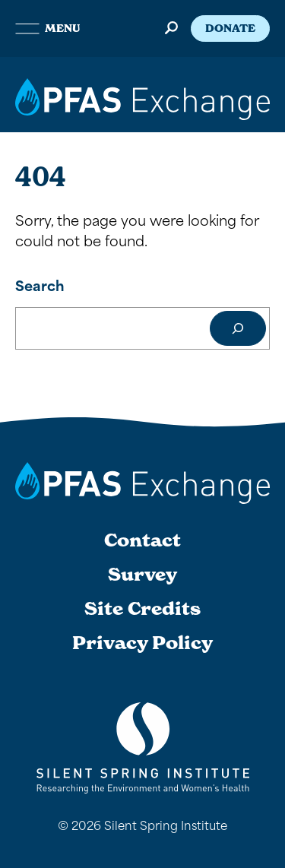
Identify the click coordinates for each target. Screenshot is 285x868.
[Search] (238, 328)
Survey (142, 575)
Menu (47, 28)
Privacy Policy (142, 643)
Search (40, 285)
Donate (230, 28)
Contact (142, 540)
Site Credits (142, 609)
